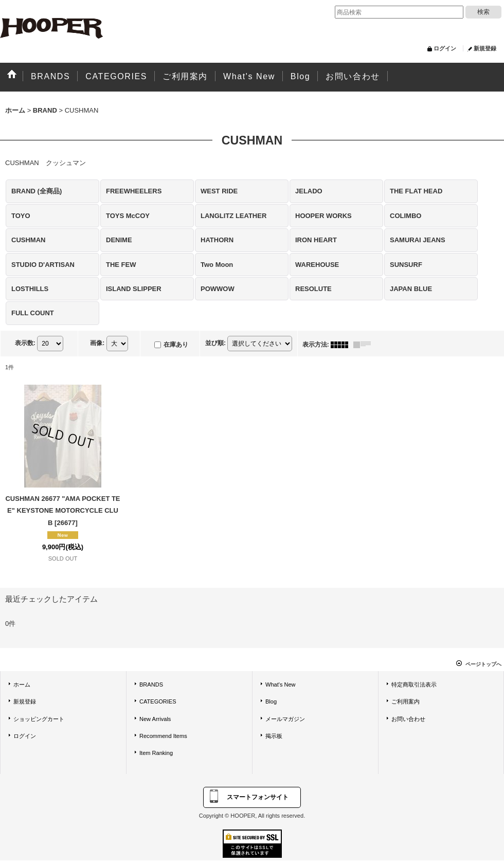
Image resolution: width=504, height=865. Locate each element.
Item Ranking (156, 753)
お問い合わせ (408, 719)
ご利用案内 (406, 701)
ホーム (22, 684)
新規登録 (485, 48)
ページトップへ (483, 664)
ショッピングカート (39, 719)
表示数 (25, 343)
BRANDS (151, 684)
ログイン (445, 48)
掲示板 (274, 736)
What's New (281, 684)
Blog (271, 701)
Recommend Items (163, 736)
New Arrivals (155, 719)
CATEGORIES (158, 701)
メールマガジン (285, 719)
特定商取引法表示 (414, 684)
